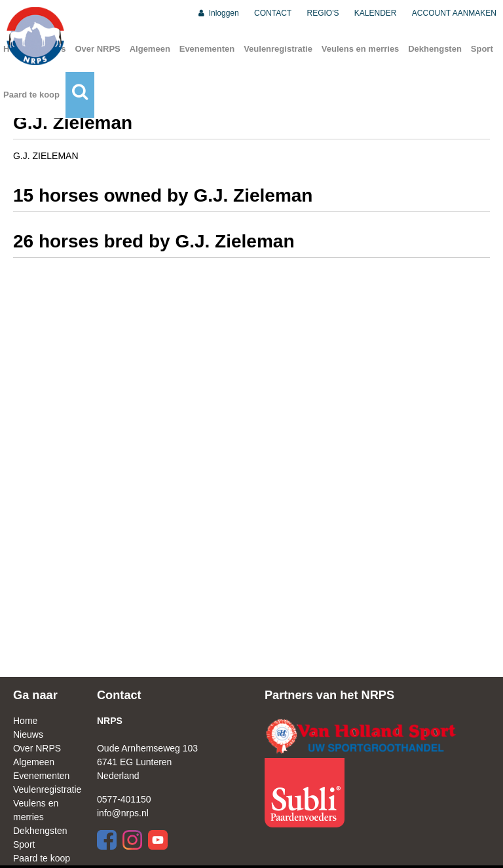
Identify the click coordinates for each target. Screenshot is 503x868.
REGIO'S (323, 13)
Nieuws (28, 734)
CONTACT (273, 13)
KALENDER (376, 13)
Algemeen (150, 49)
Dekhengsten (435, 49)
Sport (482, 49)
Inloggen (218, 13)
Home (25, 721)
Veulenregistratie (278, 49)
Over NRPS (97, 49)
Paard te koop (31, 95)
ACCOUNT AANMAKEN (454, 13)
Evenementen (207, 49)
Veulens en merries (361, 49)
